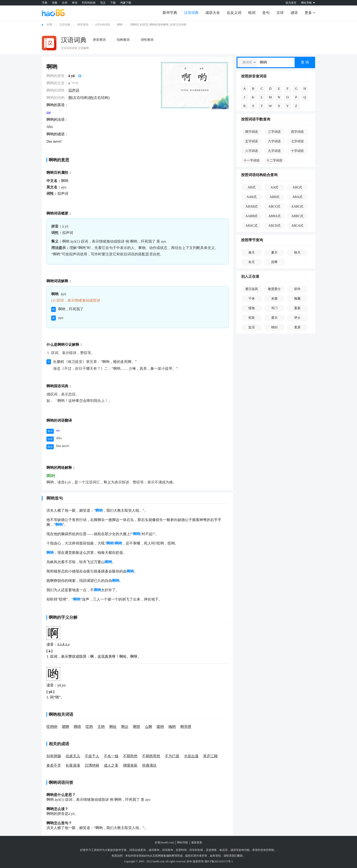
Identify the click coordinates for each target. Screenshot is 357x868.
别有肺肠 (54, 756)
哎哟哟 (52, 727)
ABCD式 (274, 226)
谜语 (294, 13)
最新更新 (197, 842)
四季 (274, 262)
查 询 (305, 62)
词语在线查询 (138, 850)
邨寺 (297, 289)
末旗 (274, 299)
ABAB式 (251, 207)
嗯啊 (66, 727)
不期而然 (130, 756)
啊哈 (113, 727)
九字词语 (274, 151)
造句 (266, 13)
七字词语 (297, 141)
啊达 (125, 727)
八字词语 (252, 151)
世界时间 (181, 850)
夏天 (274, 253)
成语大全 (213, 13)
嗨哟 (172, 727)
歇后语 (224, 850)
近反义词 (234, 13)
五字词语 (252, 141)
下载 (113, 3)
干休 (252, 299)
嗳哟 (160, 727)
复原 (297, 327)
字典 (45, 3)
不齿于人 (92, 756)
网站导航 (183, 842)
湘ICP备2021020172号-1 (219, 861)
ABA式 (297, 197)
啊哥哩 (186, 727)
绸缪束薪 (130, 765)
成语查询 (154, 850)
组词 (252, 13)
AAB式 (252, 197)
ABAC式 (251, 226)
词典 (55, 3)
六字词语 (274, 141)
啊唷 (77, 727)
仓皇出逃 (191, 756)
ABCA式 (297, 226)
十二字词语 (274, 161)
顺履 (297, 299)
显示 (274, 318)
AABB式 (251, 216)
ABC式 (297, 187)
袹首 (252, 318)
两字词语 (252, 132)
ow (49, 112)
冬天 (252, 262)
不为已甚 (172, 756)
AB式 (251, 187)
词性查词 (147, 40)
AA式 (274, 187)
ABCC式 (274, 207)
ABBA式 (274, 216)
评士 (297, 318)
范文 (103, 3)
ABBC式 (297, 216)
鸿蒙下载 (126, 3)
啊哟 (120, 25)
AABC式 (297, 207)
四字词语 (297, 132)
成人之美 (111, 765)
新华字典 (170, 13)
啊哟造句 (55, 498)
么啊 (148, 727)
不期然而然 (151, 756)
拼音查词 (83, 25)
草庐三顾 (210, 756)
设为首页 (291, 3)
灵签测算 (211, 850)
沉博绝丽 (92, 765)
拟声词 (74, 90)
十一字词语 (252, 161)
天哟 (101, 727)
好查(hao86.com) (164, 842)
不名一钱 (111, 756)
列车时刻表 (89, 3)
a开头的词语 (103, 25)
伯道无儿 (73, 756)
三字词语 (274, 132)
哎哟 (89, 727)
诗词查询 (168, 850)
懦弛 (252, 308)
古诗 (65, 3)
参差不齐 (54, 765)
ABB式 (274, 197)
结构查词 (123, 40)
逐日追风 (252, 289)
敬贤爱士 (274, 289)
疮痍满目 (149, 765)
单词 (75, 3)
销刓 (274, 327)
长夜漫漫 (73, 765)
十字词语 (297, 151)
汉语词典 (191, 13)
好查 (50, 25)
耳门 (274, 308)
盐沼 (252, 327)
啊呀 (137, 727)
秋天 (297, 253)
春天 (252, 253)
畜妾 (297, 308)
